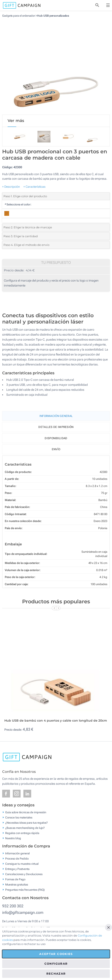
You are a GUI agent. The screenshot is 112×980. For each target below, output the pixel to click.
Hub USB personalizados (53, 16)
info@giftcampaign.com (23, 912)
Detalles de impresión (56, 427)
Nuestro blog (13, 838)
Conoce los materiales (19, 817)
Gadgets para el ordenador (19, 16)
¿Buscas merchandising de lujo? (25, 828)
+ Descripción (11, 187)
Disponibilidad (56, 438)
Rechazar (56, 974)
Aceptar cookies (56, 954)
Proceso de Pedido (17, 859)
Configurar (56, 964)
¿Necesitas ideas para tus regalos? (26, 822)
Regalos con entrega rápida (22, 833)
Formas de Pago (15, 879)
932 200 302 (13, 906)
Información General (56, 416)
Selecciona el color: (18, 204)
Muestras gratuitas (17, 885)
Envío (56, 449)
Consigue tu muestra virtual (22, 864)
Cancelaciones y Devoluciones (24, 874)
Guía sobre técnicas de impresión (26, 812)
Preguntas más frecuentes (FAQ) (25, 890)
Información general (17, 853)
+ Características (34, 187)
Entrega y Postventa (17, 869)
